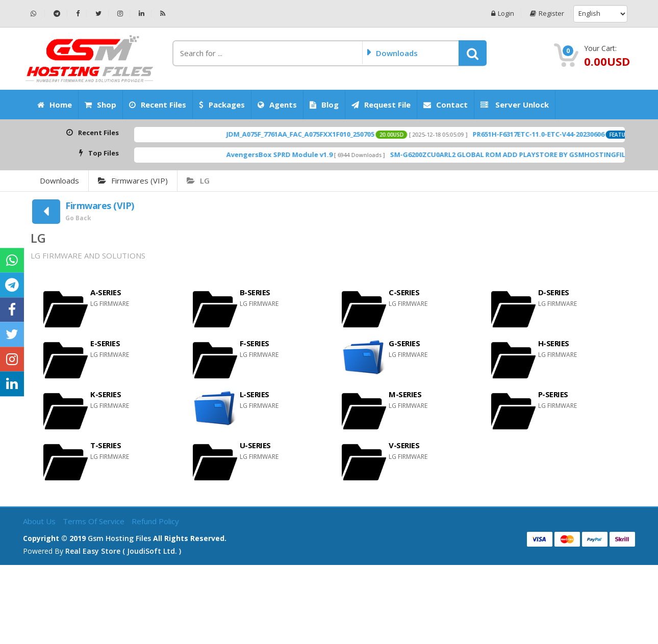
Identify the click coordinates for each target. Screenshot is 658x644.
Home (55, 105)
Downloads (59, 181)
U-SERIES (255, 445)
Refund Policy (155, 521)
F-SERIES (255, 343)
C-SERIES (404, 292)
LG (198, 181)
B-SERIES (255, 292)
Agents (277, 105)
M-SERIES (405, 394)
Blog (324, 105)
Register (547, 14)
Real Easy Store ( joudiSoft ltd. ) (123, 551)
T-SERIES (106, 445)
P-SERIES (553, 394)
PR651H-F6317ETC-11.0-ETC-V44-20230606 (557, 134)
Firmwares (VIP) (133, 181)
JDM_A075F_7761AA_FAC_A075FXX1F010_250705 (319, 134)
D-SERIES (554, 292)
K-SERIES (106, 394)
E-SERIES (105, 343)
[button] (473, 53)
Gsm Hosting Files (119, 538)
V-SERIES (404, 445)
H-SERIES (554, 343)
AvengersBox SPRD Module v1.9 (298, 154)
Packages (222, 105)
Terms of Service (95, 521)
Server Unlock (515, 105)
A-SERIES (106, 292)
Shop (100, 105)
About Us (40, 521)
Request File (381, 105)
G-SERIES (404, 343)
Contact (446, 105)
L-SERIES (255, 394)
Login (503, 14)
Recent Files (158, 105)
